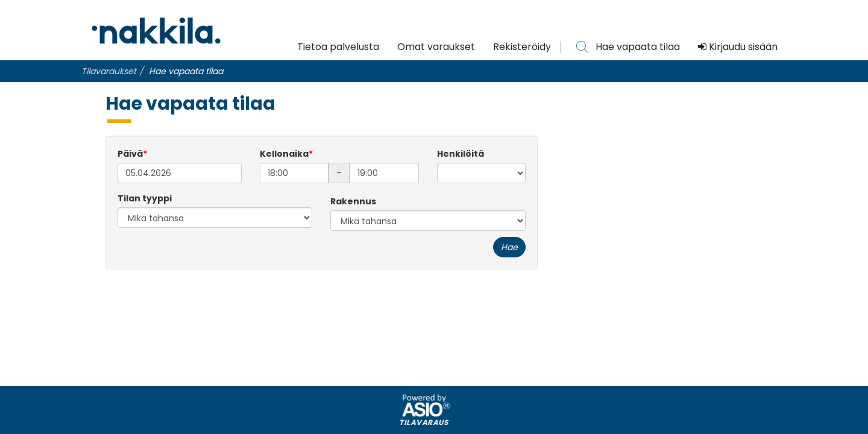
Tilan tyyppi (145, 198)
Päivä (130, 154)
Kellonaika (284, 154)
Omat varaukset (436, 47)
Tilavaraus (423, 422)
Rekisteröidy (522, 47)
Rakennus (353, 201)
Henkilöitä (461, 154)
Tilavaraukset (109, 71)
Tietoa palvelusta (338, 47)
